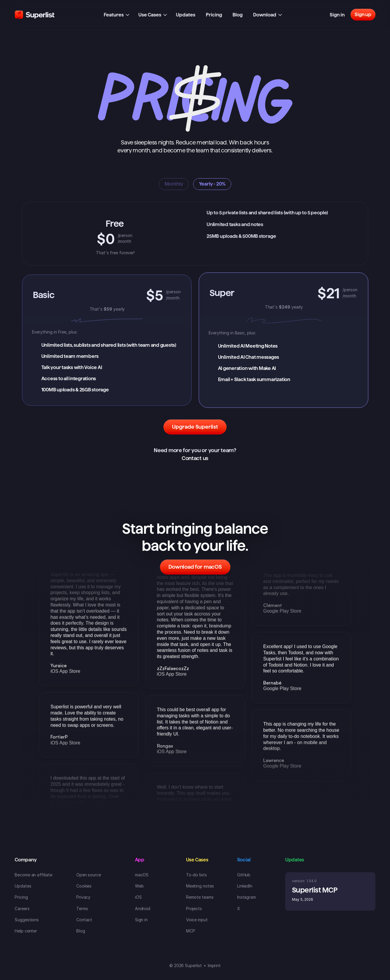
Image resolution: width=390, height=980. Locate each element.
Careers (22, 909)
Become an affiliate (33, 875)
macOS (142, 875)
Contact (84, 920)
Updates (23, 886)
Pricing (21, 897)
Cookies (84, 886)
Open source (89, 875)
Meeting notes (200, 886)
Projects (194, 909)
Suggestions (27, 920)
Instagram (247, 897)
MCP (191, 931)
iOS (138, 897)
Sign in (141, 920)
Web (139, 886)
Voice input (197, 920)
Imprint (214, 965)
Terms (82, 909)
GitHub (244, 875)
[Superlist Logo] (34, 15)
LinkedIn (245, 886)
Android (143, 909)
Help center (26, 931)
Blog (81, 931)
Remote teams (200, 897)
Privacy (83, 897)
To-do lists (196, 875)
